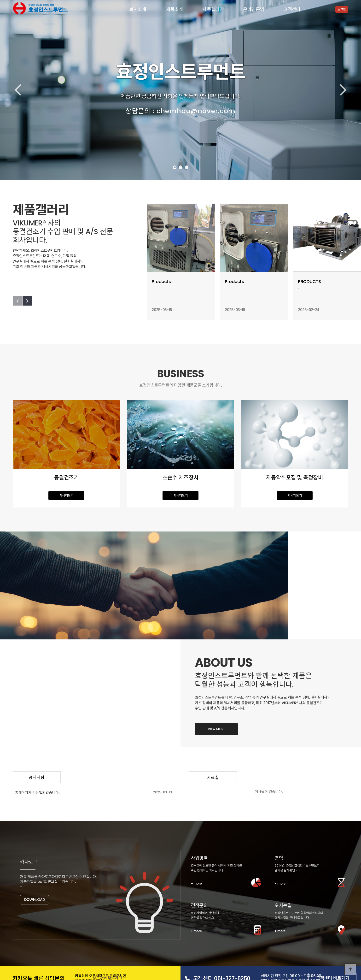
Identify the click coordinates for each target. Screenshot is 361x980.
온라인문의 (254, 9)
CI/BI (100, 915)
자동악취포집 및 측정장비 (111, 923)
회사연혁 (68, 915)
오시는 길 (117, 915)
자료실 (237, 670)
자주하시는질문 (114, 947)
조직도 (85, 915)
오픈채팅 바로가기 (128, 873)
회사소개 (138, 9)
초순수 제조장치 (78, 923)
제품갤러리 (213, 9)
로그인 (342, 9)
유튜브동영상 (73, 947)
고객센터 (292, 9)
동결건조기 (54, 923)
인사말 (51, 915)
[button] (175, 167)
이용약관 (50, 957)
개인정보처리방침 (26, 957)
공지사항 (52, 947)
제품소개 (174, 9)
